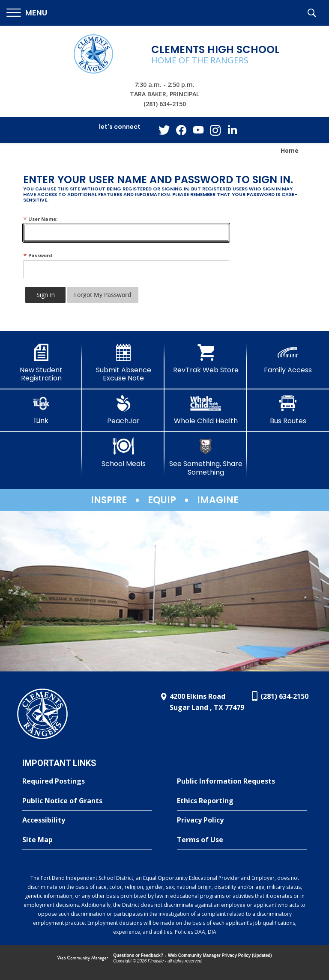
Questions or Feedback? (138, 955)
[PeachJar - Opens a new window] (123, 410)
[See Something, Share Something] (206, 457)
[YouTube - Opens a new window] (198, 130)
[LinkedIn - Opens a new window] (233, 129)
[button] (27, 13)
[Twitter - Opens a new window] (164, 130)
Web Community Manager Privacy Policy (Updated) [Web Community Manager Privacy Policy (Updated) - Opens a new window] (220, 955)
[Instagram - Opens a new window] (215, 130)
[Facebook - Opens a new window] (181, 130)
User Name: (40, 219)
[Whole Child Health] (206, 410)
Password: (38, 255)
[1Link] (41, 410)
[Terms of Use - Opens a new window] (242, 840)
